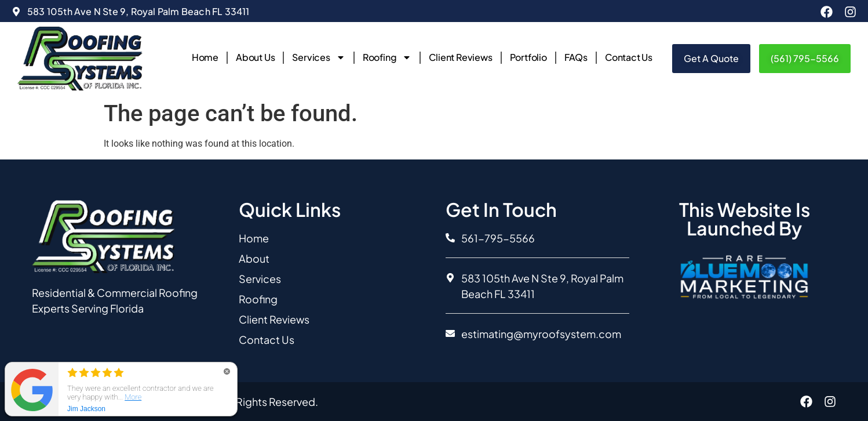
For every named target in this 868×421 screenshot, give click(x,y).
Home (205, 57)
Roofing (387, 57)
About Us (255, 57)
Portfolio (528, 57)
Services (318, 57)
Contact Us (629, 57)
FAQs (576, 57)
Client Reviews (460, 57)
